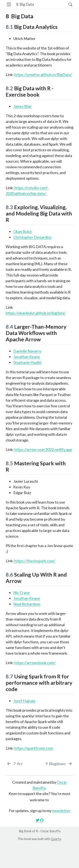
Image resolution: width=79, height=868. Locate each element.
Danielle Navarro (27, 351)
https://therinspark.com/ (35, 561)
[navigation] (51, 5)
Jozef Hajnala (24, 701)
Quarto (56, 839)
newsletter (61, 811)
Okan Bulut (23, 231)
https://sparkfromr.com (34, 748)
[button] (9, 5)
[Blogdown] (59, 764)
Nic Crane (21, 593)
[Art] (14, 764)
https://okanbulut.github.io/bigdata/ (36, 313)
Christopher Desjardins (32, 237)
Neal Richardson (27, 604)
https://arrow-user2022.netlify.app (43, 449)
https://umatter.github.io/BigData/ (43, 74)
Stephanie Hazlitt (27, 362)
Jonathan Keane (27, 357)
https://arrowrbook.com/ (35, 663)
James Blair (23, 106)
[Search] (67, 5)
